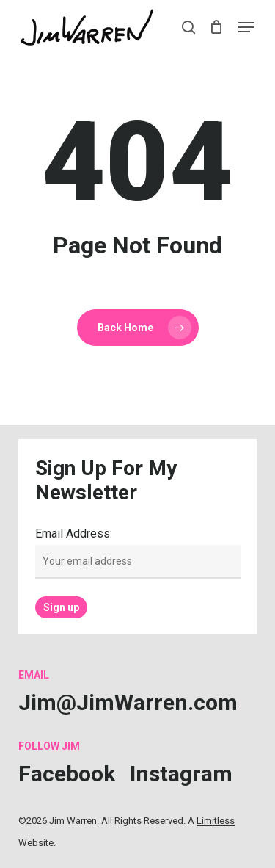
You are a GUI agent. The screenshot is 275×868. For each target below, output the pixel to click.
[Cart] (217, 27)
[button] (246, 27)
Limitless (216, 821)
